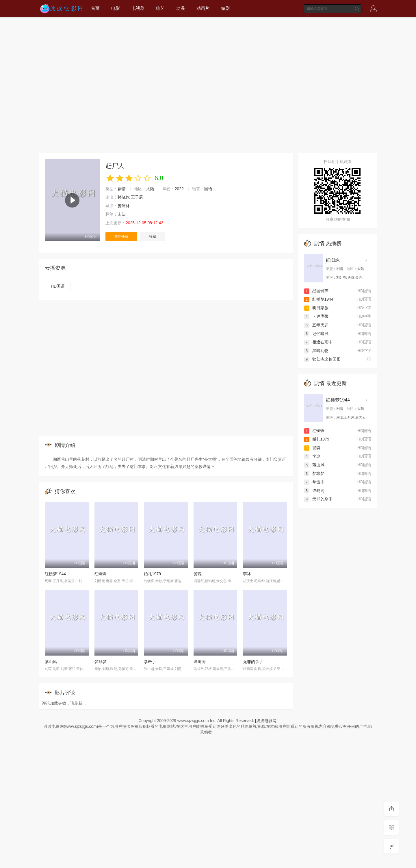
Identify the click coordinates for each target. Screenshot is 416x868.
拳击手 (150, 662)
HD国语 (58, 286)
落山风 (51, 662)
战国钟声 (316, 291)
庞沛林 (124, 206)
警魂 (198, 574)
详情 (209, 467)
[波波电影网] (266, 721)
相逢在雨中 (318, 342)
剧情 (122, 189)
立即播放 (121, 236)
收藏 (153, 236)
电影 (116, 8)
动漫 (181, 8)
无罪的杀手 (253, 662)
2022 (179, 189)
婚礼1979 (152, 574)
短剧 (225, 8)
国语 (208, 189)
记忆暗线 (316, 334)
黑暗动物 (316, 351)
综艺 (160, 8)
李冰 (247, 574)
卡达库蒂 (316, 316)
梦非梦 (101, 662)
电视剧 (138, 8)
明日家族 (316, 308)
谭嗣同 (200, 662)
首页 (95, 8)
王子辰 (137, 197)
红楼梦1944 (55, 574)
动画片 (203, 8)
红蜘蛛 (101, 574)
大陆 (150, 189)
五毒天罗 (316, 325)
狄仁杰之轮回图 (322, 359)
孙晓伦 (124, 197)
